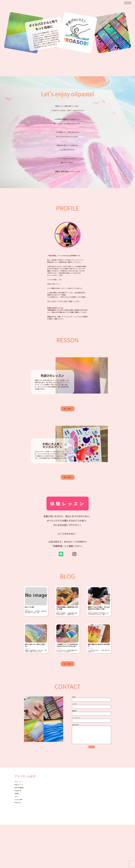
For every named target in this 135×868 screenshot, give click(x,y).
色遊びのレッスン (20, 829)
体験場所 (17, 842)
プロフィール (19, 825)
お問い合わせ (19, 854)
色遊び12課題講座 (20, 834)
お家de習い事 (19, 838)
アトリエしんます (29, 819)
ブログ (17, 846)
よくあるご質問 (20, 850)
